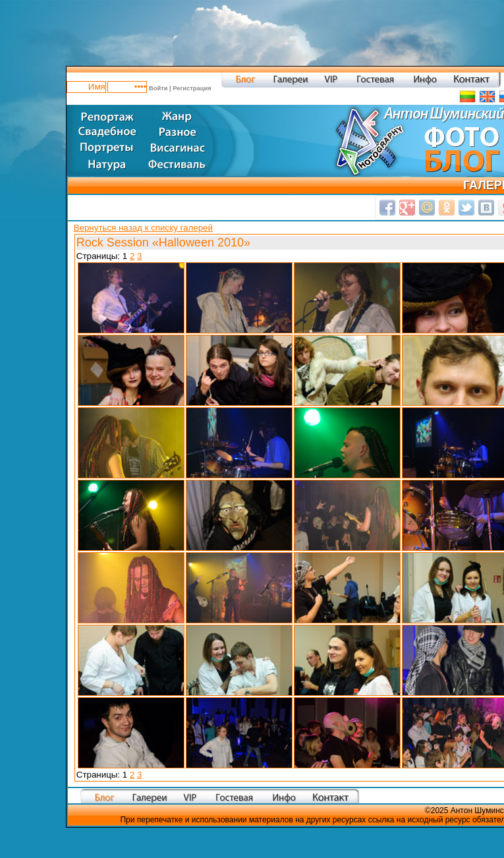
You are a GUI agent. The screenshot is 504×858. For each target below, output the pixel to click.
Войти (158, 88)
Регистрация (192, 88)
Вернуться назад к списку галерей (143, 228)
